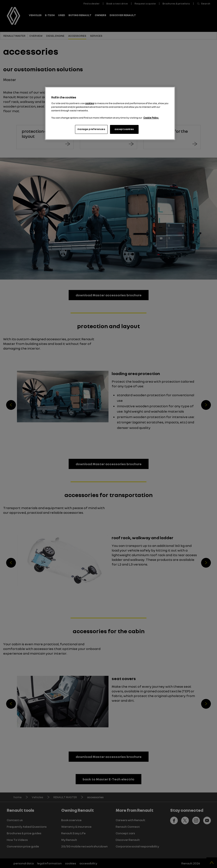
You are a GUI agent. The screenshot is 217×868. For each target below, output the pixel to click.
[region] (110, 113)
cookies (90, 103)
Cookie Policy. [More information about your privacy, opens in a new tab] (151, 118)
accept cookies (124, 129)
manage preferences (91, 129)
